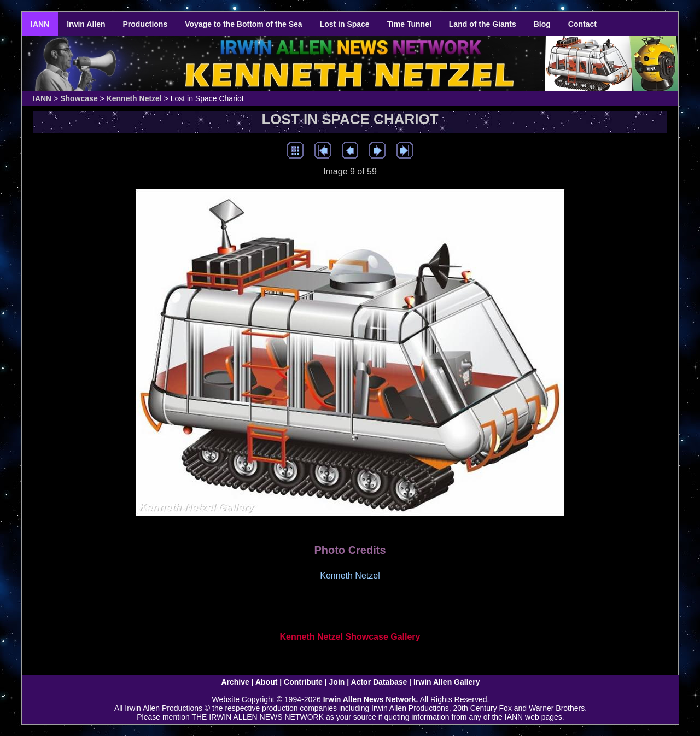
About (266, 682)
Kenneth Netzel (134, 98)
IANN (40, 24)
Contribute (303, 682)
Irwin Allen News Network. (371, 699)
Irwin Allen (86, 24)
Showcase (79, 98)
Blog (542, 24)
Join (337, 682)
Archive (235, 682)
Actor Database (379, 682)
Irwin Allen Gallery (447, 682)
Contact (582, 24)
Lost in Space (345, 24)
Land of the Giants (483, 24)
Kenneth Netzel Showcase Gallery (350, 637)
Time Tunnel (409, 24)
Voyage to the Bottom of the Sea (243, 24)
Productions (145, 24)
